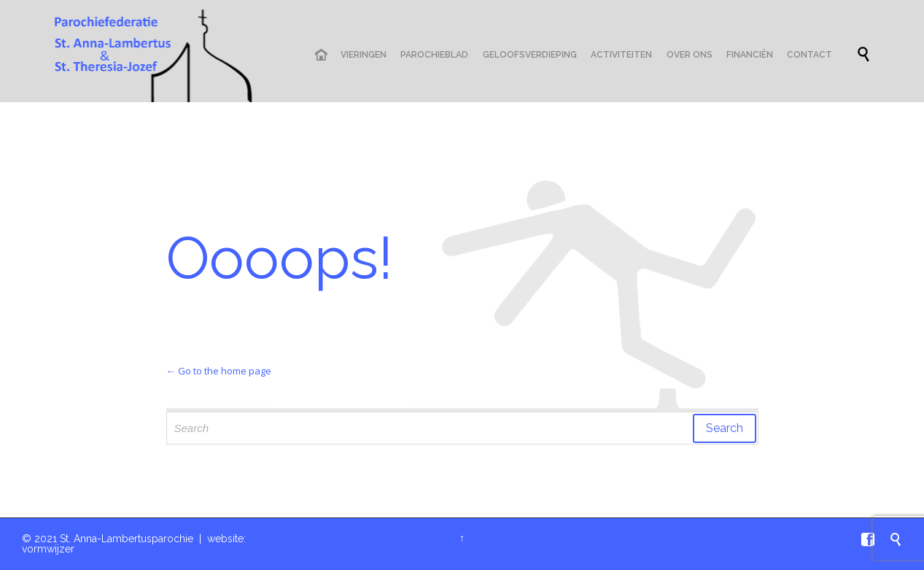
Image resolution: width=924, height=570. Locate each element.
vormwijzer (48, 549)
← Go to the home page (219, 371)
